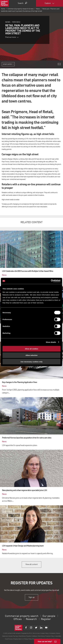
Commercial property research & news (21, 9)
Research (31, 619)
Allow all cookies (32, 349)
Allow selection (31, 355)
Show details (51, 342)
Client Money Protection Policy (46, 636)
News (38, 9)
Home (3, 9)
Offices (18, 619)
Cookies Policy (44, 633)
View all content (32, 564)
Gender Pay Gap (13, 636)
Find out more (12, 37)
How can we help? (45, 641)
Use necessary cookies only (31, 362)
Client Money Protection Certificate (28, 636)
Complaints (52, 633)
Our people (49, 616)
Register (46, 619)
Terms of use (36, 633)
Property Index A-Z (18, 639)
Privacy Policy (28, 639)
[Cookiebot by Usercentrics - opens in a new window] (51, 281)
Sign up (31, 597)
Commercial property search (22, 616)
